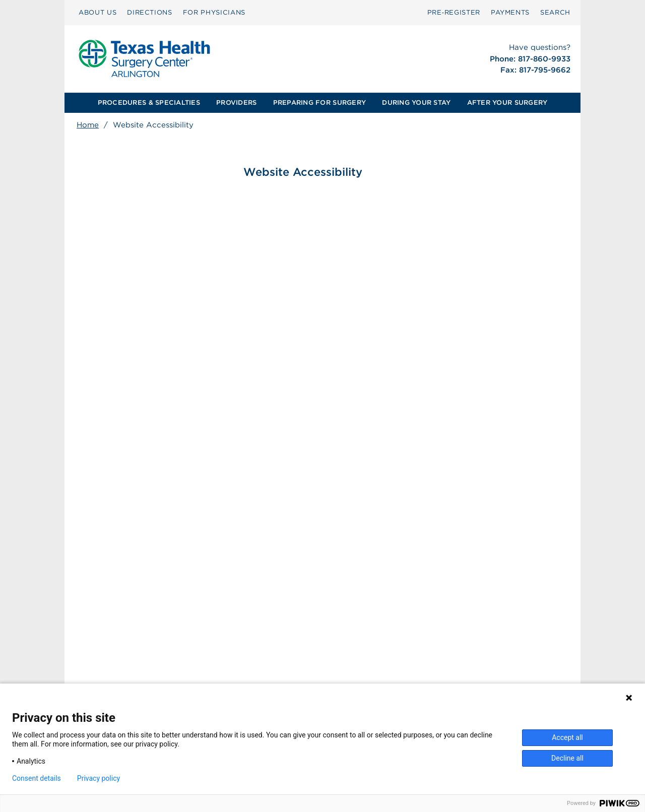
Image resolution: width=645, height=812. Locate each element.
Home (88, 125)
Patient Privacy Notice (263, 678)
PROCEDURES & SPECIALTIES (149, 103)
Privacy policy (99, 778)
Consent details (37, 778)
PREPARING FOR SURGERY (319, 103)
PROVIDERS (236, 103)
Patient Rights (249, 667)
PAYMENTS (510, 12)
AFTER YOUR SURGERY (507, 103)
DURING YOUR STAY (416, 103)
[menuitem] (98, 13)
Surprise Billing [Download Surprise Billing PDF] (257, 657)
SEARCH (555, 12)
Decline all (567, 758)
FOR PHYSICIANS (214, 12)
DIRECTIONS (150, 12)
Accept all (567, 737)
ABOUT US (98, 12)
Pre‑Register (454, 12)
